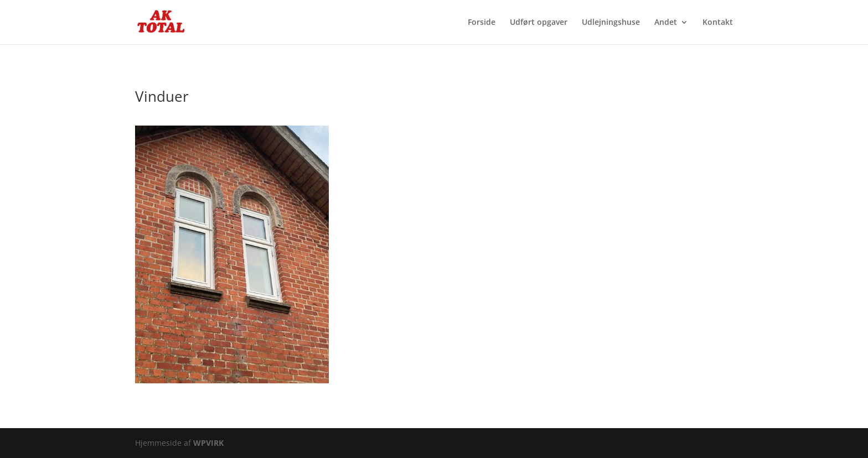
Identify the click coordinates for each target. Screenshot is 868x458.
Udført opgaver (539, 23)
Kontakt (718, 23)
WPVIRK (208, 443)
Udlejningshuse (611, 23)
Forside (482, 23)
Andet (666, 23)
